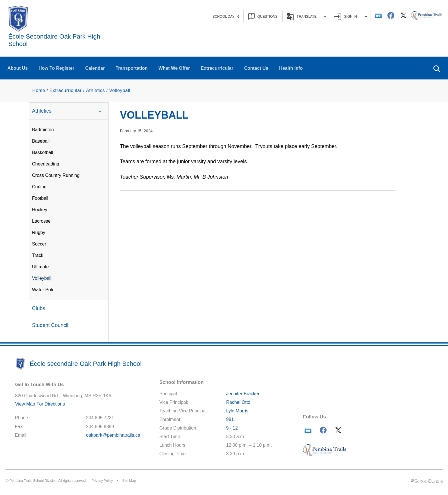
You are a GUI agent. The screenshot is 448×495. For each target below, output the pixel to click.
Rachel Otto (238, 402)
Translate (306, 17)
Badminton (43, 130)
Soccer (39, 244)
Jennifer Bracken (243, 394)
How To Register (56, 68)
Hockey (40, 210)
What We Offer (174, 68)
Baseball (41, 141)
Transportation (132, 68)
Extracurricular (217, 68)
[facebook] (391, 15)
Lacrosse (41, 221)
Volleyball (42, 278)
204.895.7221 (100, 418)
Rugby (39, 232)
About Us (18, 68)
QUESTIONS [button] (263, 16)
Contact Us (256, 68)
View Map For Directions (40, 404)
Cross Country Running (56, 175)
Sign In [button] (351, 16)
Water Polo (43, 290)
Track (38, 255)
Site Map (129, 481)
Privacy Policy (102, 481)
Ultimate (40, 267)
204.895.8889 (100, 427)
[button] (437, 68)
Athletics (68, 111)
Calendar (95, 68)
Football (40, 198)
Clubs (39, 308)
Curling (39, 187)
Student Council (50, 325)
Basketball (43, 152)
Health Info (291, 68)
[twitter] (403, 15)
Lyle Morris (237, 411)
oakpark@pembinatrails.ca (113, 435)
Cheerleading (46, 164)
